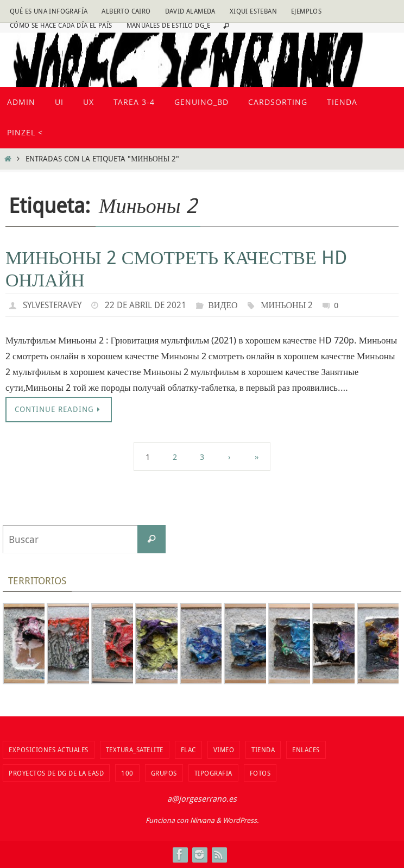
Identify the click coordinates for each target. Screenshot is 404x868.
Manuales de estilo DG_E (169, 25)
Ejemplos (306, 11)
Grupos (164, 773)
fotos (260, 773)
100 (127, 773)
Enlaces (306, 750)
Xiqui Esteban (253, 11)
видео (223, 305)
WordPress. (241, 820)
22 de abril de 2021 (146, 305)
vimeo (224, 750)
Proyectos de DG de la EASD (56, 773)
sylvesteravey (52, 305)
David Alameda (190, 11)
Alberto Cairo (126, 11)
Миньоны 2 (287, 305)
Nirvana (202, 820)
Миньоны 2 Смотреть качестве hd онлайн (176, 268)
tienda (263, 750)
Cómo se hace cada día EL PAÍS (61, 25)
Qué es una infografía (49, 11)
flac (188, 750)
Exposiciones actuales (49, 750)
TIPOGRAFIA (213, 773)
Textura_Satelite (135, 750)
